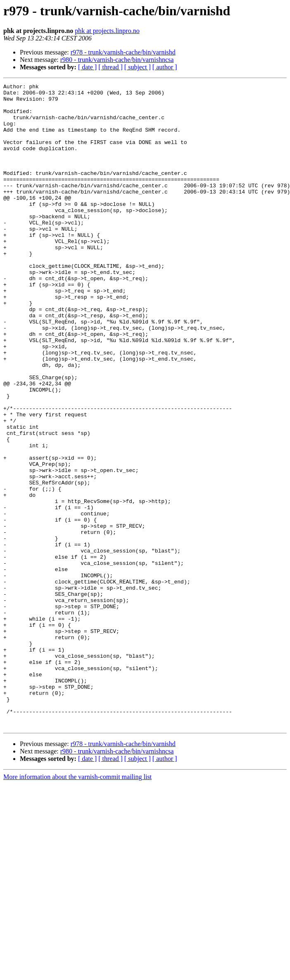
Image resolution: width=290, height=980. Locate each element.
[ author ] (165, 67)
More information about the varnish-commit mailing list (77, 906)
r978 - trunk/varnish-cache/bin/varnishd (123, 52)
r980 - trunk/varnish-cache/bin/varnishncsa (117, 60)
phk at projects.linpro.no (107, 31)
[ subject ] (138, 67)
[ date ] (87, 67)
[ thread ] (111, 67)
